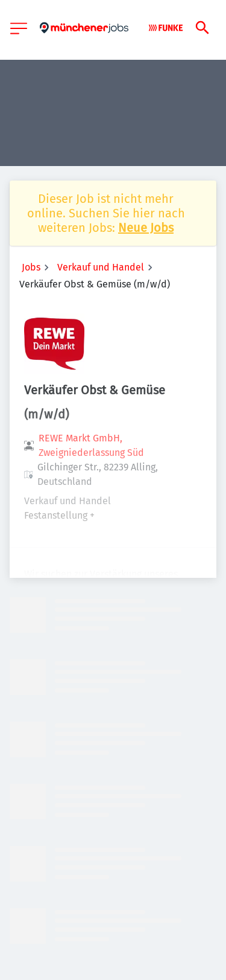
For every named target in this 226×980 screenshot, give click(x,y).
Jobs (31, 267)
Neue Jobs (146, 228)
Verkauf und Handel (101, 267)
